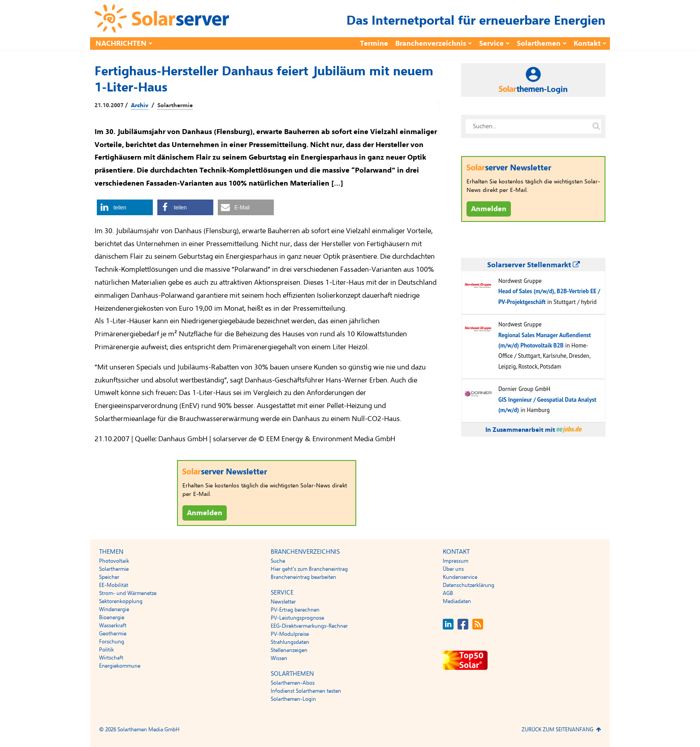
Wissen (279, 658)
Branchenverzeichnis (431, 43)
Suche (278, 561)
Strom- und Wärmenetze (128, 593)
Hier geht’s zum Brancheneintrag (309, 569)
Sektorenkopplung (121, 601)
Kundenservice (460, 577)
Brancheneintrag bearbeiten (303, 577)
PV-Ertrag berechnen (295, 610)
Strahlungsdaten (290, 642)
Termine (374, 43)
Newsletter (283, 602)
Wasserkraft (113, 625)
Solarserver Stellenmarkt (534, 265)
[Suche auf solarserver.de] (596, 126)
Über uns (453, 569)
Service (491, 43)
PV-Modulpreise (290, 634)
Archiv (140, 105)
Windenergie (114, 609)
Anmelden (205, 513)
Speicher (109, 577)
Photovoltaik (114, 561)
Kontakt (587, 43)
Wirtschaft (111, 658)
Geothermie (113, 634)
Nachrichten (121, 43)
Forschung (112, 642)
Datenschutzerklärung (469, 585)
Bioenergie (112, 617)
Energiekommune (120, 666)
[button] (125, 207)
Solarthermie (175, 105)
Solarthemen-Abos (293, 683)
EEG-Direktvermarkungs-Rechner (309, 626)
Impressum (456, 561)
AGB (448, 593)
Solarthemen (539, 43)
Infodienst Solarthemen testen (306, 691)
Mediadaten (457, 601)
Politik (106, 650)
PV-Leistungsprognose (297, 618)
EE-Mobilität (114, 585)
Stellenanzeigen (289, 650)
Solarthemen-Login (293, 699)
